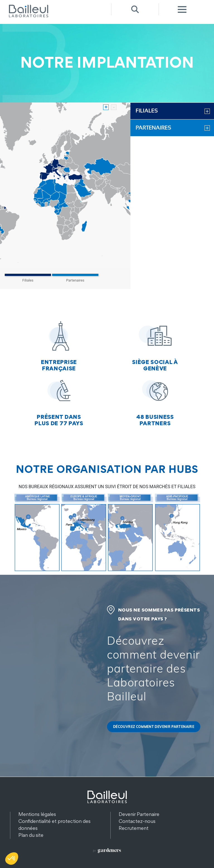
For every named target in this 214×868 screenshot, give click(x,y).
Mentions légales (37, 814)
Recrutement (134, 828)
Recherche (135, 9)
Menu (182, 9)
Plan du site (31, 835)
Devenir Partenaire (139, 814)
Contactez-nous (137, 821)
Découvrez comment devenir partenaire (154, 727)
